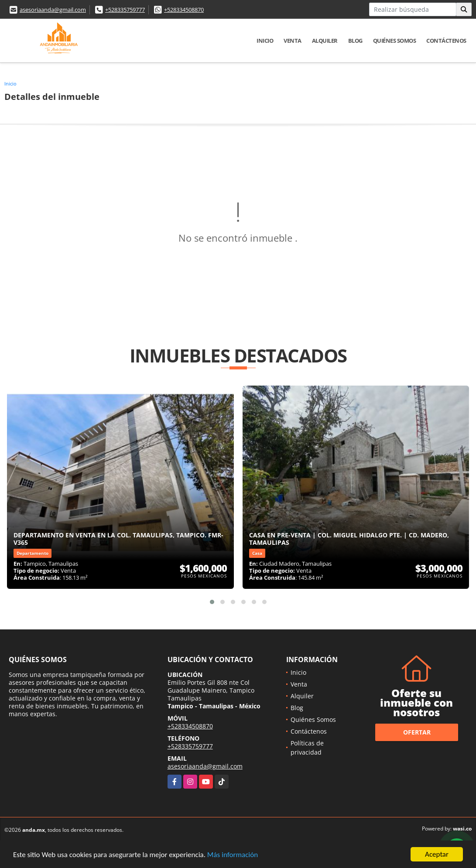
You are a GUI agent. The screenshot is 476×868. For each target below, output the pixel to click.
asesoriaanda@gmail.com (53, 10)
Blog (355, 41)
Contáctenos (446, 41)
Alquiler (325, 41)
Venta (293, 41)
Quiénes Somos (395, 41)
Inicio (265, 41)
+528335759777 (125, 10)
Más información (233, 855)
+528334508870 (184, 10)
